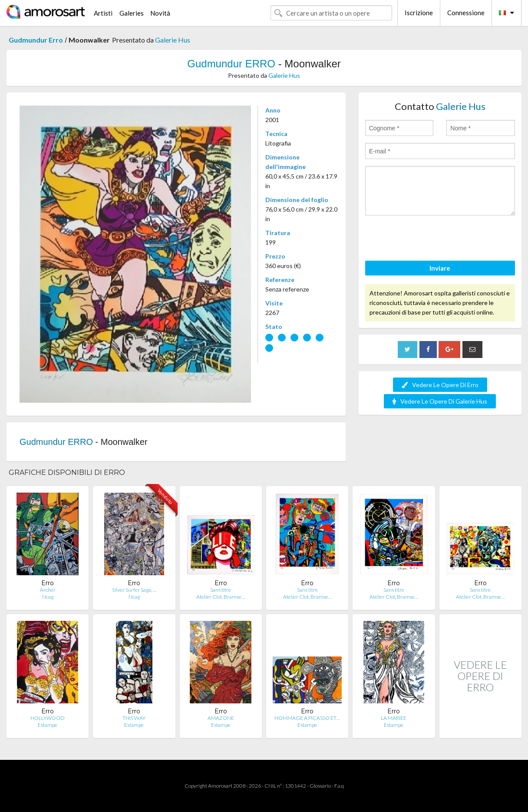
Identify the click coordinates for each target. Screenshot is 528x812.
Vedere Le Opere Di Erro (440, 385)
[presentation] (431, 239)
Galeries (132, 13)
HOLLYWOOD (48, 718)
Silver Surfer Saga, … (134, 590)
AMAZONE (221, 718)
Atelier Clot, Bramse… (221, 597)
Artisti (103, 13)
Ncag (48, 597)
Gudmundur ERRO (231, 64)
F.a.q (339, 786)
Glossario (320, 786)
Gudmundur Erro (36, 40)
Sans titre (221, 590)
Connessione (466, 13)
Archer (48, 590)
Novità (160, 13)
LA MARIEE (394, 718)
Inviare (440, 268)
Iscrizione (419, 13)
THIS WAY (134, 718)
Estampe (48, 725)
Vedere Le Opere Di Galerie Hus (440, 401)
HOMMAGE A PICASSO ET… (307, 718)
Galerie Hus (173, 40)
